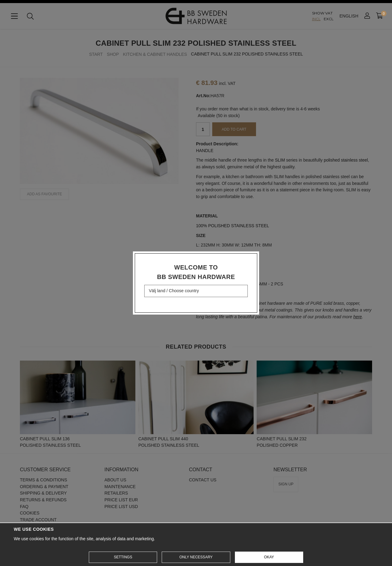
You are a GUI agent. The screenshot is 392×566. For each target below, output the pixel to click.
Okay (269, 557)
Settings (123, 557)
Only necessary (196, 557)
